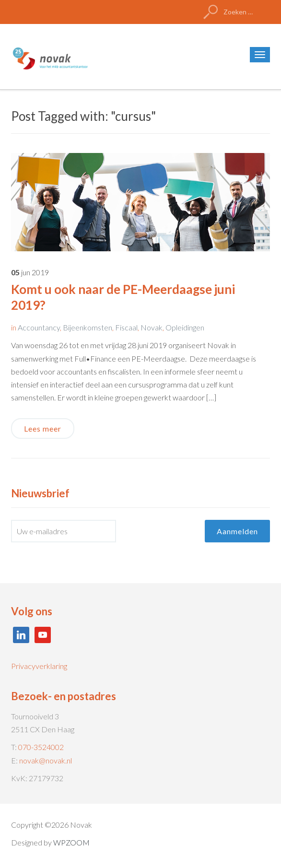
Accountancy (39, 327)
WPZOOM (71, 842)
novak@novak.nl (46, 760)
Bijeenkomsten (88, 327)
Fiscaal (126, 327)
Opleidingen (185, 327)
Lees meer (43, 428)
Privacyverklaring (39, 666)
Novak (152, 327)
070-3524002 (41, 747)
